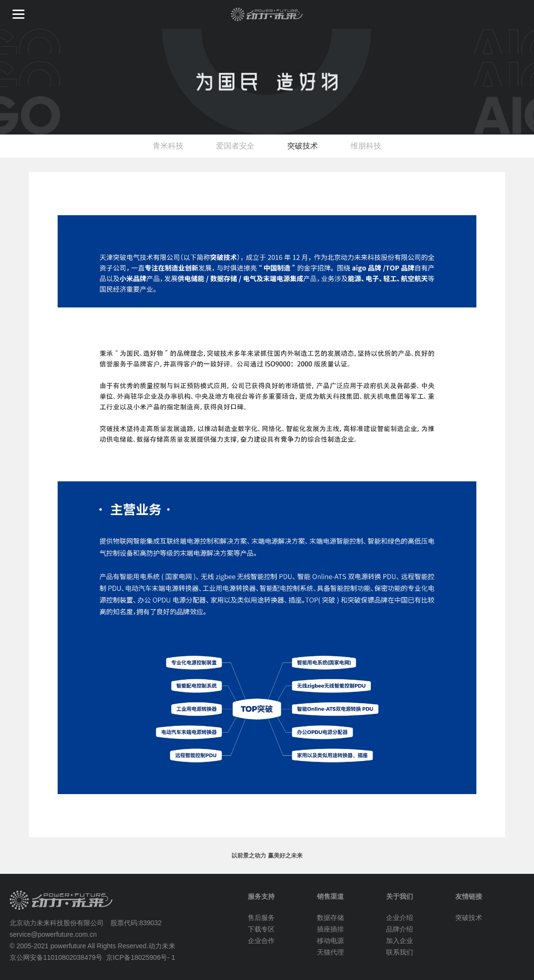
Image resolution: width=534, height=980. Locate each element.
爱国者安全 (235, 146)
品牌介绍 (400, 929)
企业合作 (261, 941)
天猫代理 (330, 952)
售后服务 (261, 918)
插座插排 (330, 929)
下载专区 (261, 929)
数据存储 (330, 918)
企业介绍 (400, 918)
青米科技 (168, 146)
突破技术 (303, 146)
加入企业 (400, 941)
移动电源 (330, 941)
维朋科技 (366, 146)
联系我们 (400, 952)
